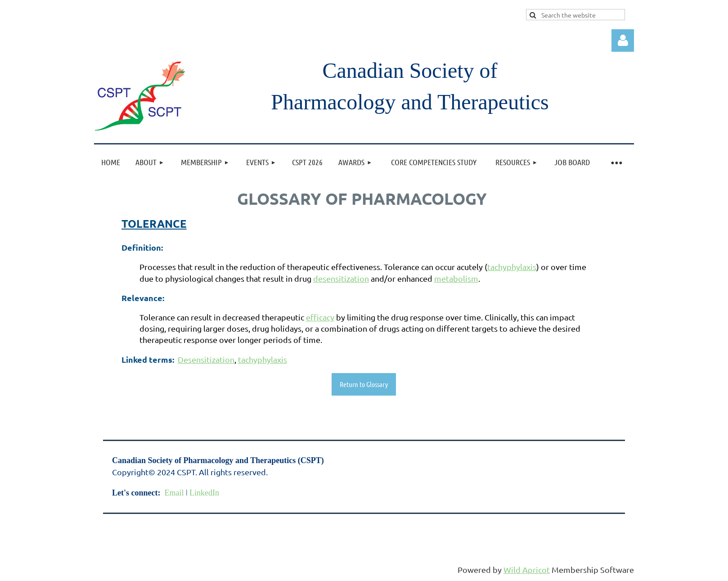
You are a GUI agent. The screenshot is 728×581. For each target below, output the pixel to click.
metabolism (456, 278)
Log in (623, 41)
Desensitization (206, 359)
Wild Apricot (527, 570)
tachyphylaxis (512, 267)
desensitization (341, 278)
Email (174, 493)
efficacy (320, 317)
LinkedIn (204, 493)
